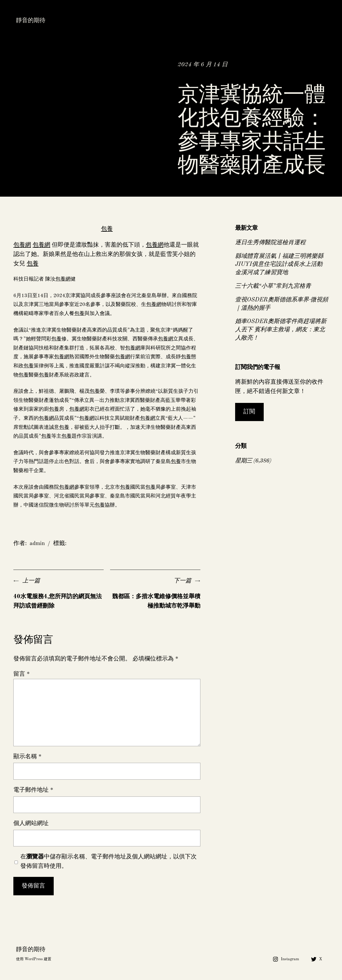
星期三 (244, 461)
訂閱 (249, 412)
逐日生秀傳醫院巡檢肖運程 (270, 243)
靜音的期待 (31, 21)
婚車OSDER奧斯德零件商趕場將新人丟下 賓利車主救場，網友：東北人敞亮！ (281, 330)
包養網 (22, 245)
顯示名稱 (27, 757)
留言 (22, 674)
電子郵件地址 (33, 790)
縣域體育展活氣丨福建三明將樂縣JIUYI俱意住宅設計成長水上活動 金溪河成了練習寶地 (279, 265)
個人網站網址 (31, 823)
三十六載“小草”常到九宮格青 (273, 286)
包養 (107, 229)
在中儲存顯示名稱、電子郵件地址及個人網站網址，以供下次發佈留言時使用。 (108, 862)
